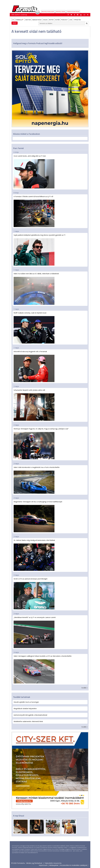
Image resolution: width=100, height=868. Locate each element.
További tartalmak (22, 697)
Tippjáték (77, 20)
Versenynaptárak (73, 12)
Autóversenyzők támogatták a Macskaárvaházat (30, 715)
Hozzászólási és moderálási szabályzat (73, 865)
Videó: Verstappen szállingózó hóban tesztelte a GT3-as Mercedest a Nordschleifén (43, 669)
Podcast (64, 20)
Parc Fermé (18, 148)
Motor (28, 20)
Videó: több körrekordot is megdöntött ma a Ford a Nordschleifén (37, 480)
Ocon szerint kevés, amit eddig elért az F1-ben (34, 172)
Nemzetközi (37, 20)
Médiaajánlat (54, 865)
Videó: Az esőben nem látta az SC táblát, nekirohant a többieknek (36, 289)
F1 (13, 20)
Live (71, 20)
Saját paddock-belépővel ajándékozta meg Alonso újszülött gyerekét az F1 (40, 250)
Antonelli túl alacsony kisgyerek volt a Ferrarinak (34, 366)
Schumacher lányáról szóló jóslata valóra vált (34, 405)
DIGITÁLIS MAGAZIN (48, 12)
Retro (51, 20)
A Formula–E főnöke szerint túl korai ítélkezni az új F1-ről (34, 211)
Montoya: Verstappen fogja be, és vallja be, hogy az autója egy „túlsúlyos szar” (41, 443)
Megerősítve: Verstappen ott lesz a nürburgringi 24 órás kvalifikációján (38, 516)
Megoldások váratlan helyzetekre (25, 709)
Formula (20, 20)
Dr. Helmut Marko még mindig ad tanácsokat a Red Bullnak (34, 555)
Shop (15, 23)
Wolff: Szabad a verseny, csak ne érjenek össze (34, 328)
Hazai (45, 20)
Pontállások (60, 12)
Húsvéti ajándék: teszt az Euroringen (26, 702)
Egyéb (57, 20)
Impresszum (43, 865)
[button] (88, 15)
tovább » (85, 688)
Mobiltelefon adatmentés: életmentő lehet (28, 721)
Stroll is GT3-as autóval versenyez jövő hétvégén (34, 594)
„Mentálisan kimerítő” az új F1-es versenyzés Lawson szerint (35, 632)
